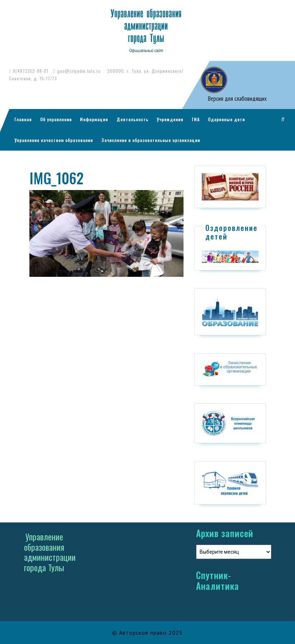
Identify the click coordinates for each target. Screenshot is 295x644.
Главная (23, 119)
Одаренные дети (226, 119)
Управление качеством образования (54, 140)
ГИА (196, 119)
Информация (94, 119)
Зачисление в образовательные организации (151, 140)
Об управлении (56, 119)
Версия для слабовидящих (237, 99)
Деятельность (132, 119)
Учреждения (170, 119)
